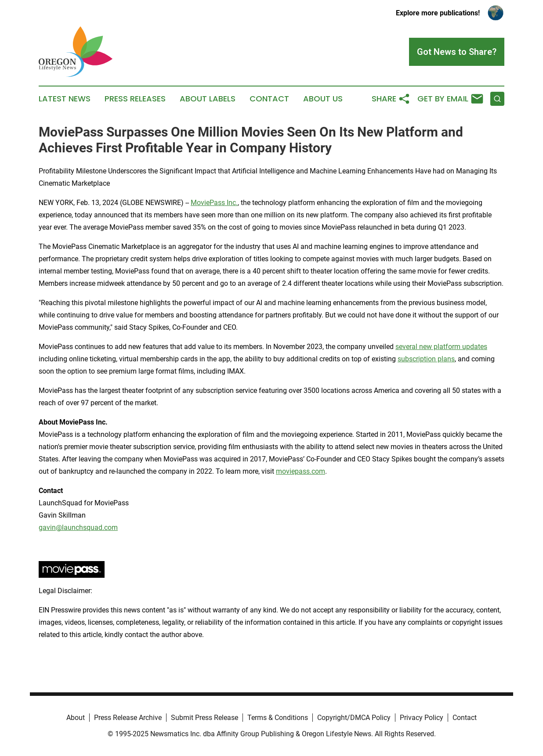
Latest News (65, 99)
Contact (269, 99)
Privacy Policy (422, 718)
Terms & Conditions (278, 718)
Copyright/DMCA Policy (354, 718)
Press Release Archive (128, 718)
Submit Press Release (205, 718)
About (76, 718)
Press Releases (135, 99)
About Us (323, 99)
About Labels (208, 99)
